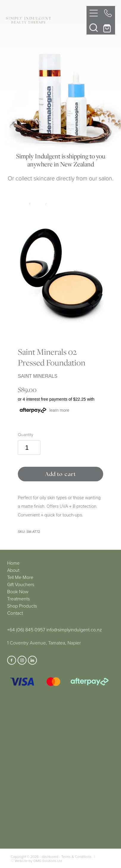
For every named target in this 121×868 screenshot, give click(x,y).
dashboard (50, 857)
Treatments (18, 599)
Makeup (38, 204)
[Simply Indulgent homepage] (46, 20)
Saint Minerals (60, 204)
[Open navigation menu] (94, 13)
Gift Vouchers (21, 584)
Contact (15, 613)
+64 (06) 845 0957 (26, 630)
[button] (94, 27)
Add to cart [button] (60, 474)
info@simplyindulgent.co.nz (74, 630)
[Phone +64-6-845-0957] (108, 13)
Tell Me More (20, 577)
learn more (59, 410)
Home (13, 563)
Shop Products (22, 606)
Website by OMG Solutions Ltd (38, 861)
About (13, 570)
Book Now (18, 591)
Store (23, 204)
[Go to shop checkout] (108, 27)
